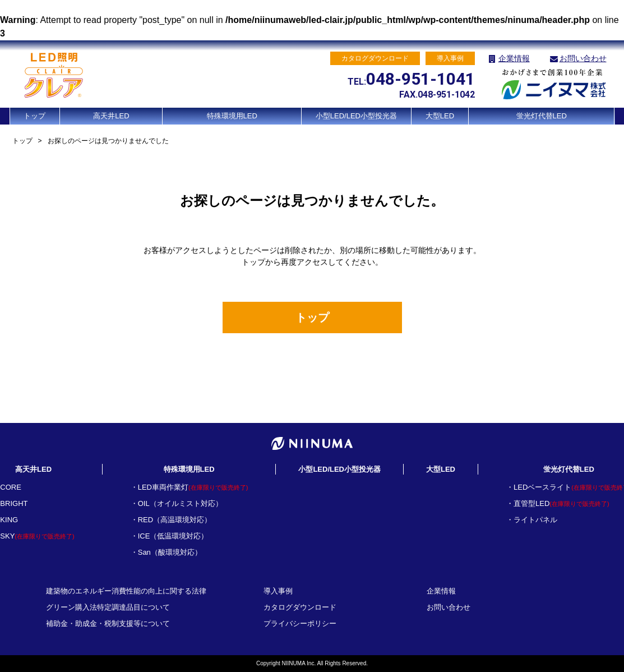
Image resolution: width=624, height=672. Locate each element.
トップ (34, 116)
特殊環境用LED (232, 116)
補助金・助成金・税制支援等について (108, 623)
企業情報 (514, 58)
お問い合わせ (583, 58)
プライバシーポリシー (300, 623)
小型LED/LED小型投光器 (356, 116)
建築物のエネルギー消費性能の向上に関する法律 (126, 591)
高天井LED (111, 116)
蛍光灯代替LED (542, 116)
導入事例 (278, 591)
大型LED (440, 116)
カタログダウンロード (300, 607)
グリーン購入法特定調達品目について (108, 607)
